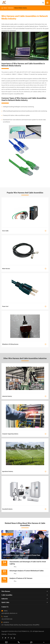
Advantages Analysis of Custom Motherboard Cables (27, 571)
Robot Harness (25, 269)
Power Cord (25, 306)
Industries (11, 8)
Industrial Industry (25, 396)
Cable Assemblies (7, 595)
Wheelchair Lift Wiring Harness (25, 344)
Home (5, 8)
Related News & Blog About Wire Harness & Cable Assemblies (25, 524)
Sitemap (4, 634)
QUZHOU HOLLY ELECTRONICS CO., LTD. (21, 631)
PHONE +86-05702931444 (7, 617)
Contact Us (5, 607)
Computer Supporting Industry (25, 434)
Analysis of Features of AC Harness (21, 578)
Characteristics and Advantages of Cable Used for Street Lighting (28, 563)
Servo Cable (25, 231)
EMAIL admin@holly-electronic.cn (9, 612)
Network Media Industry (21, 8)
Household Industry (25, 509)
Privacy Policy (12, 634)
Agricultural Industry (25, 471)
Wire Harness (6, 591)
